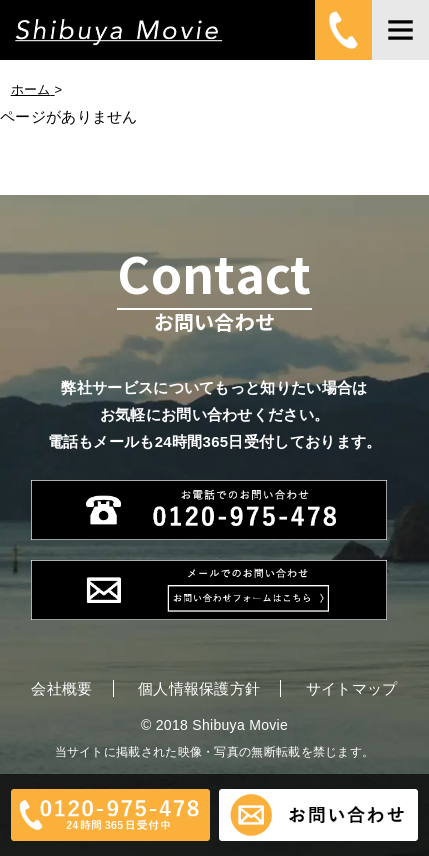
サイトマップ (352, 688)
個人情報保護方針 (199, 688)
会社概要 (61, 688)
